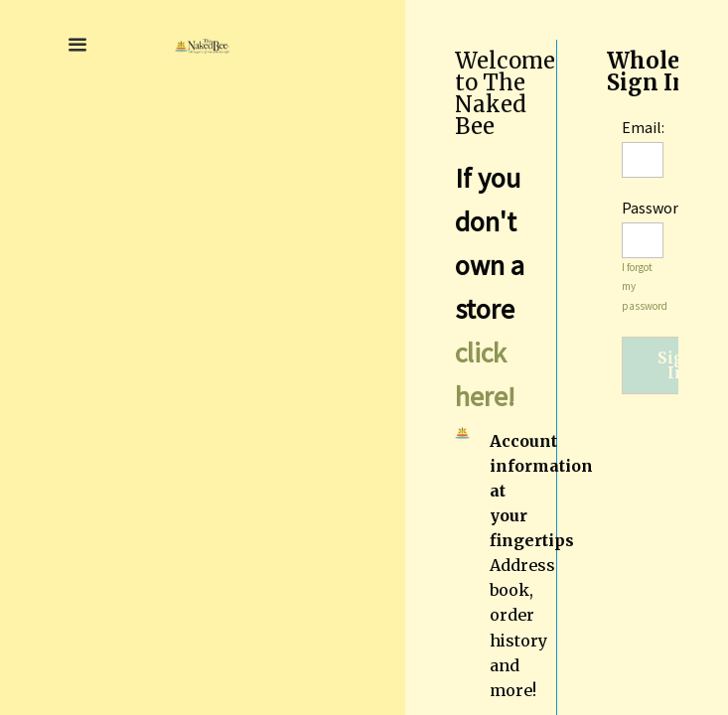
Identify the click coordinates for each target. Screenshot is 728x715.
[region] (567, 357)
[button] (77, 45)
